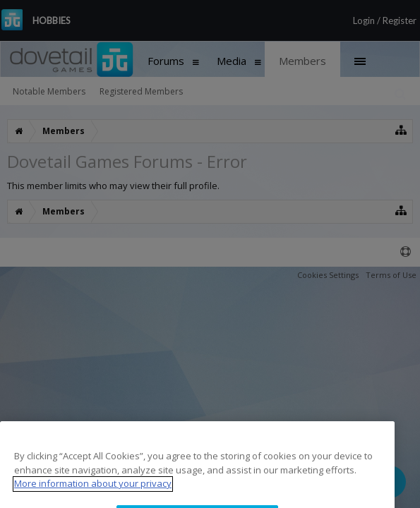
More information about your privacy (93, 495)
